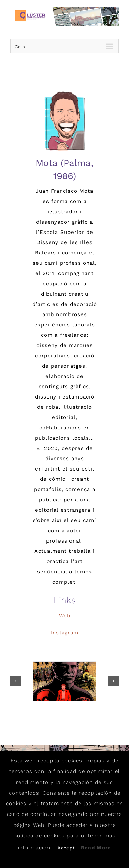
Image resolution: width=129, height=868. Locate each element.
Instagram (65, 633)
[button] (15, 681)
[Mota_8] (64, 681)
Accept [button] (66, 848)
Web (65, 616)
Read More (96, 848)
